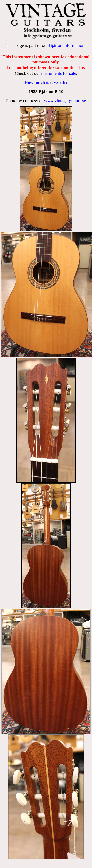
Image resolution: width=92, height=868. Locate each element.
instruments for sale (59, 73)
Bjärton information (67, 45)
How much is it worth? (46, 82)
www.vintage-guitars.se (65, 101)
